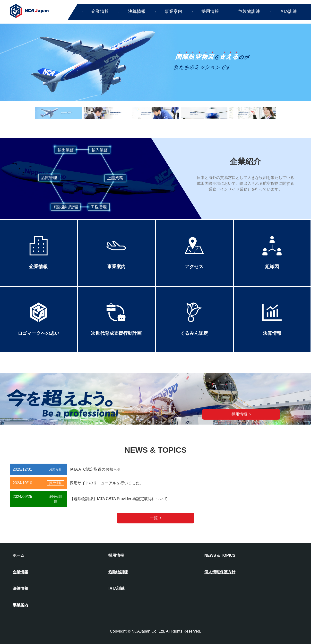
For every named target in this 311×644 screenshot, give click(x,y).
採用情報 (210, 11)
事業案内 (173, 11)
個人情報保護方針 (220, 572)
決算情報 (137, 11)
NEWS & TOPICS (220, 555)
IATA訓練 (288, 11)
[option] (155, 62)
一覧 (154, 518)
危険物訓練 (249, 11)
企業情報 (100, 11)
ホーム (18, 555)
